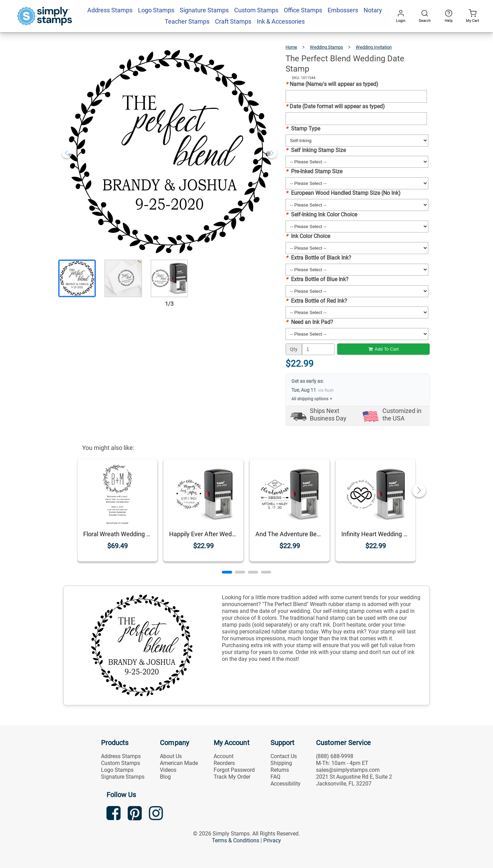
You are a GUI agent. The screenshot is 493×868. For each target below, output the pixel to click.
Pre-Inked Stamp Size (314, 171)
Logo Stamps (117, 770)
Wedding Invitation (374, 47)
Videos (168, 770)
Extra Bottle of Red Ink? (316, 301)
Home (291, 47)
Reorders (224, 763)
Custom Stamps (121, 763)
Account (224, 756)
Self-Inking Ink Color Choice (321, 215)
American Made (179, 763)
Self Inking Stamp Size (316, 150)
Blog (165, 777)
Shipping (281, 763)
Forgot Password (234, 770)
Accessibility (286, 784)
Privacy (272, 840)
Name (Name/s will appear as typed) (332, 84)
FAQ (275, 777)
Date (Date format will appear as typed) (335, 106)
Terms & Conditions (236, 840)
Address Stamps (121, 756)
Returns (280, 770)
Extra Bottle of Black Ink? (318, 258)
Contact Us (284, 756)
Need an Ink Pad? (309, 322)
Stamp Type (303, 129)
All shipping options (312, 399)
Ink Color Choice (308, 236)
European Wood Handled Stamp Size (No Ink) (343, 193)
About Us (171, 756)
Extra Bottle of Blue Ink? (317, 279)
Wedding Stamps (326, 47)
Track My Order (232, 777)
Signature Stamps (123, 777)
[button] (227, 572)
